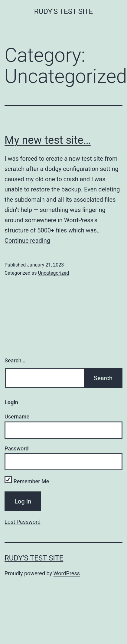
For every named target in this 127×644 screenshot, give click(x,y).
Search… (15, 360)
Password (17, 448)
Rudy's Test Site (63, 11)
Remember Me (27, 481)
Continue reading (27, 241)
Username (17, 417)
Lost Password (23, 522)
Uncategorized (53, 273)
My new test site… (48, 140)
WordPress (67, 573)
